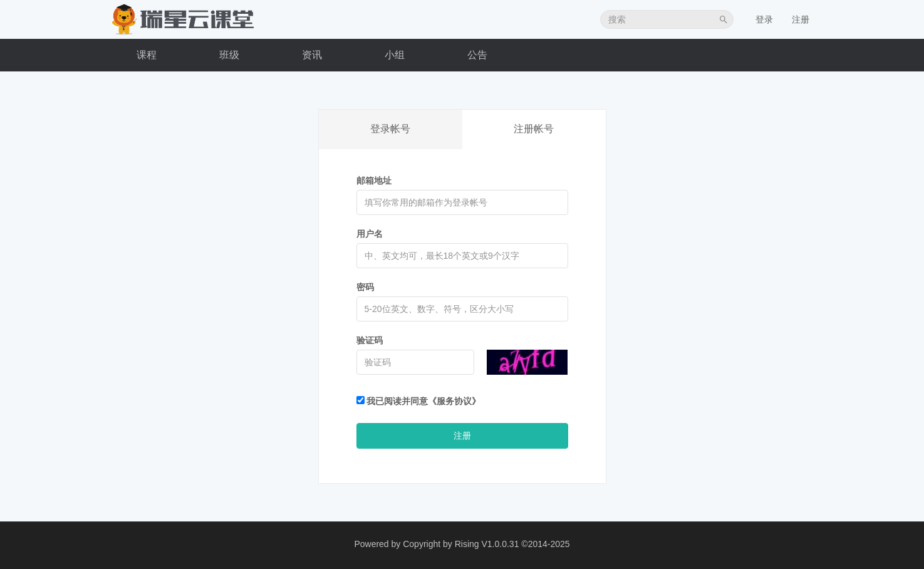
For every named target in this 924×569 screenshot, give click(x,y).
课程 (147, 55)
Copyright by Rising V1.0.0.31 (461, 544)
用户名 (370, 234)
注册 (801, 19)
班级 (229, 55)
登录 (764, 19)
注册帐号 (534, 129)
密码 (365, 287)
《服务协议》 (454, 401)
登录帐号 (390, 129)
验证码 (370, 340)
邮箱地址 (374, 180)
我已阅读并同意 (419, 401)
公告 (477, 55)
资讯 (312, 55)
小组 (395, 55)
